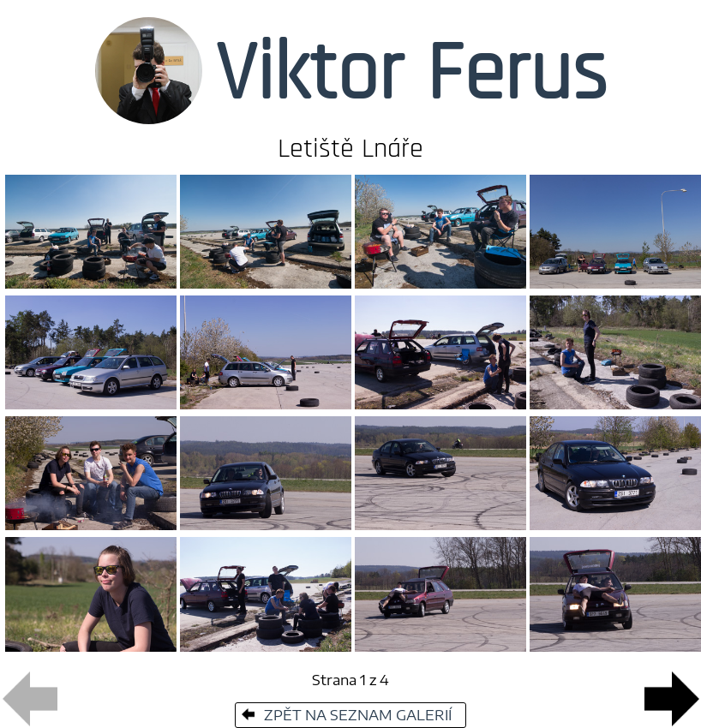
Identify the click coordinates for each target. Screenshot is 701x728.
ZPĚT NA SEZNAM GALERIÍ (345, 715)
